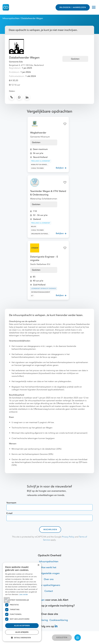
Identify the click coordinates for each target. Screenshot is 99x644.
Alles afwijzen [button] (22, 632)
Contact (49, 591)
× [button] (38, 565)
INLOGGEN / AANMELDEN (73, 7)
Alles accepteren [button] (22, 626)
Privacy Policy (68, 537)
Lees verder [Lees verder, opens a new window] (24, 594)
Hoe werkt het (49, 567)
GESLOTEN (62, 638)
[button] (22, 638)
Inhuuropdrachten (11, 18)
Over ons (49, 579)
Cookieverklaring (59, 620)
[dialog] (22, 602)
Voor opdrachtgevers (49, 585)
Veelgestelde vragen (49, 573)
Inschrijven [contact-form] (50, 530)
